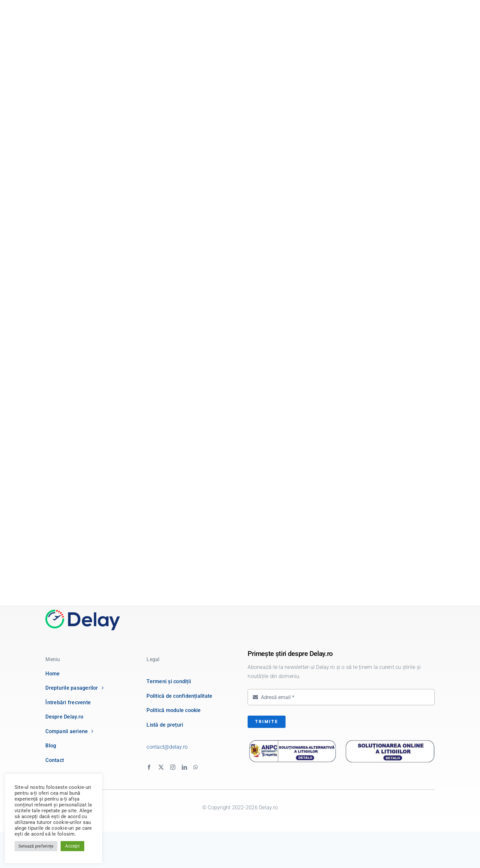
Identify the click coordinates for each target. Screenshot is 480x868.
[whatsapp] (196, 767)
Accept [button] (72, 846)
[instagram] (173, 767)
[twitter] (161, 767)
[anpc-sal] (293, 742)
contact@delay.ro (167, 747)
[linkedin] (184, 767)
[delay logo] (83, 612)
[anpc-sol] (390, 740)
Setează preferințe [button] (36, 846)
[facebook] (149, 767)
